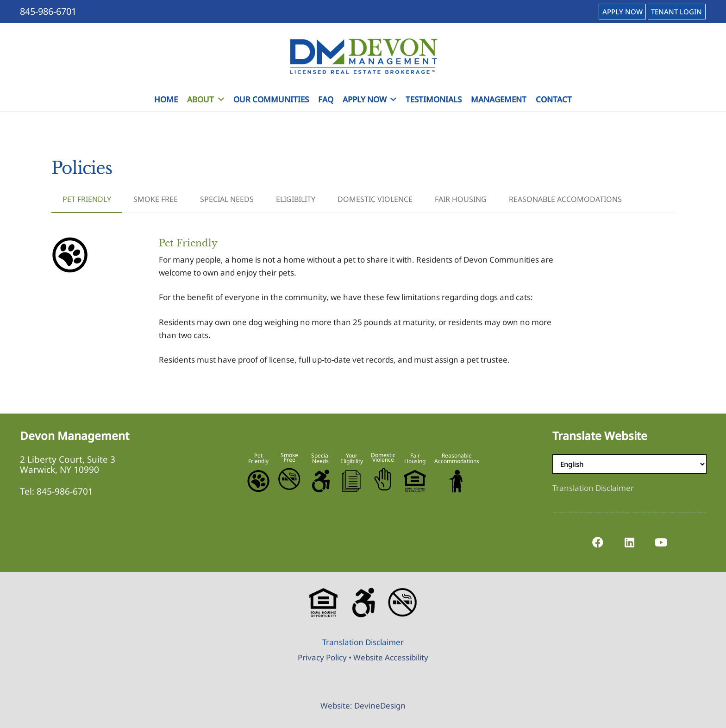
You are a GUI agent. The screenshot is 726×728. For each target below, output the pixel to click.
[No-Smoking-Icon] (289, 479)
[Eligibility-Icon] (351, 481)
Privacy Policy (322, 657)
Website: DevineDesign (363, 706)
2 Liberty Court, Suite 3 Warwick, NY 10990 (68, 464)
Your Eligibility (352, 458)
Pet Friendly (258, 458)
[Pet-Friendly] (258, 481)
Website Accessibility (391, 657)
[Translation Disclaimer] (593, 488)
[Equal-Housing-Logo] (415, 481)
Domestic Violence (383, 457)
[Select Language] (629, 464)
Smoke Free (289, 457)
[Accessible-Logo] (320, 481)
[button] (219, 100)
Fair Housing (415, 458)
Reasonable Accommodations (457, 458)
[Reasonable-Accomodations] (457, 481)
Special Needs (320, 458)
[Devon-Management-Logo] (363, 56)
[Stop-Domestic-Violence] (383, 479)
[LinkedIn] (629, 542)
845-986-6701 (65, 491)
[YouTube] (661, 542)
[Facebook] (598, 542)
